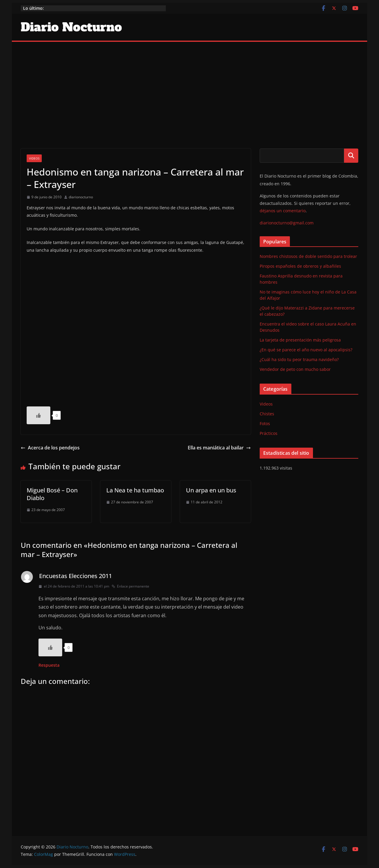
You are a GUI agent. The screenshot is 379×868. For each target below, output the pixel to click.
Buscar (351, 156)
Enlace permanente (130, 586)
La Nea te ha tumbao (135, 490)
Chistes (267, 414)
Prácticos (269, 433)
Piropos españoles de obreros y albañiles (300, 266)
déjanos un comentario (283, 211)
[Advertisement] (189, 86)
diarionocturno (81, 197)
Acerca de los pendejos (50, 448)
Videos (34, 158)
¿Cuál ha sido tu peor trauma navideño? (299, 359)
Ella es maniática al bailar (219, 448)
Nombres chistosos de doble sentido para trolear (308, 256)
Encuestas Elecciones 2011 (76, 576)
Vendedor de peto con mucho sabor (295, 369)
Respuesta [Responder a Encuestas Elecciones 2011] (49, 665)
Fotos (265, 423)
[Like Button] (38, 415)
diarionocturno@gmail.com (287, 223)
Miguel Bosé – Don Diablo (52, 494)
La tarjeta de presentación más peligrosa (300, 340)
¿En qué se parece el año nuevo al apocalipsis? (306, 350)
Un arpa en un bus (211, 490)
